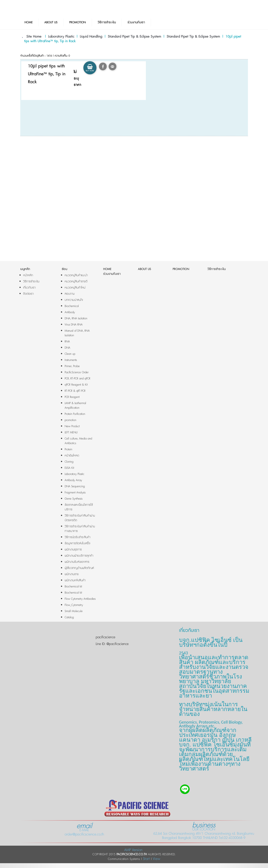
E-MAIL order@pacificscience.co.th (84, 830)
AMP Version (133, 850)
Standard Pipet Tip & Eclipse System (134, 37)
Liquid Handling (91, 37)
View (157, 859)
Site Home (34, 37)
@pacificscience (117, 644)
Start (146, 859)
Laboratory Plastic (61, 37)
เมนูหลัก (25, 269)
